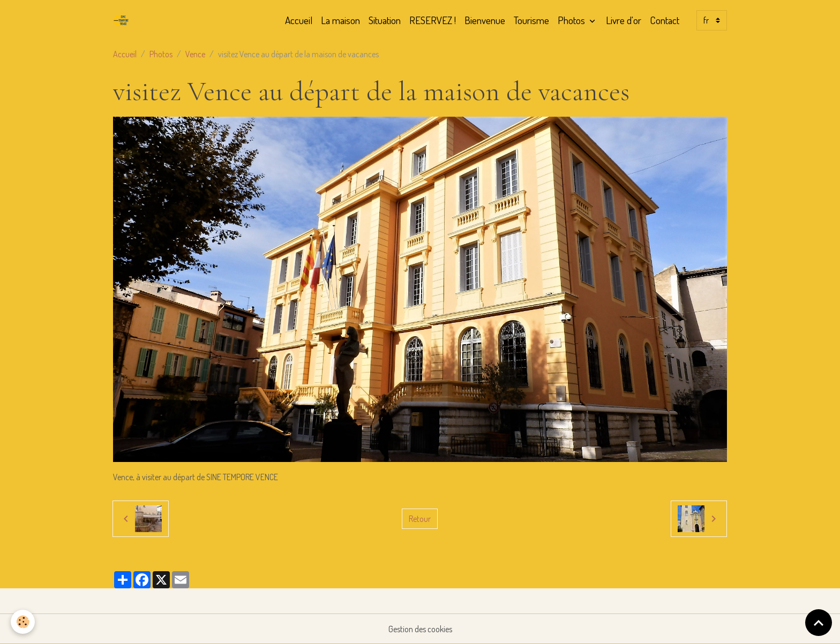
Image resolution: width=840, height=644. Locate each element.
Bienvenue (485, 20)
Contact (665, 20)
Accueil (299, 20)
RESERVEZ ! (433, 20)
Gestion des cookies (420, 629)
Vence (195, 54)
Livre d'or (624, 20)
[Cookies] (23, 622)
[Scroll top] (819, 623)
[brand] (123, 20)
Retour (420, 519)
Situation (385, 20)
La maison (340, 20)
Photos (572, 20)
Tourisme (531, 20)
